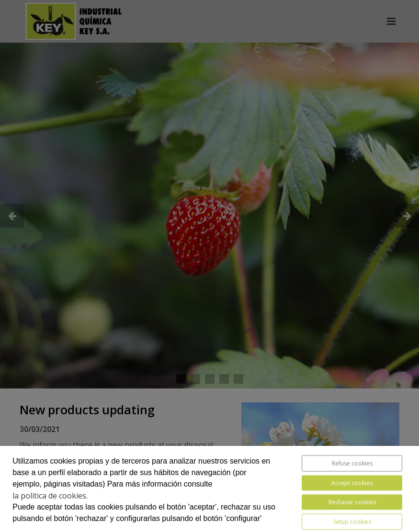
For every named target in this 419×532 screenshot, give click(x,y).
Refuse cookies (352, 463)
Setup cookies (352, 522)
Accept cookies (352, 483)
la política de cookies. (50, 496)
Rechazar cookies (352, 502)
